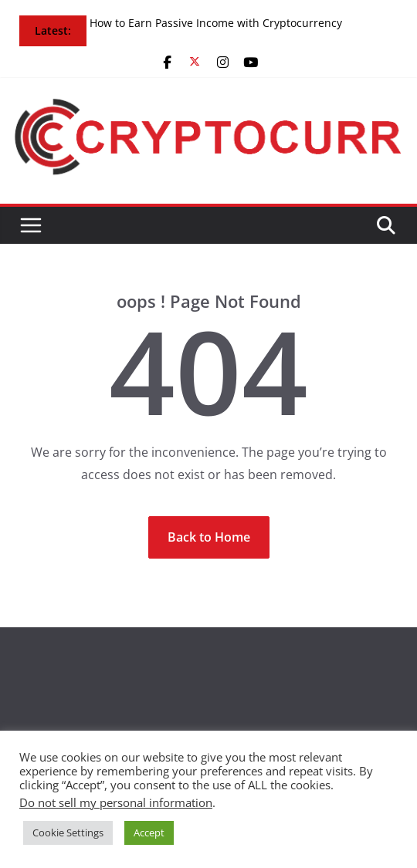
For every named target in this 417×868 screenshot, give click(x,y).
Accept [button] (149, 833)
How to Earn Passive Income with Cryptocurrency (216, 23)
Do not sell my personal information (116, 802)
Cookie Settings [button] (68, 833)
